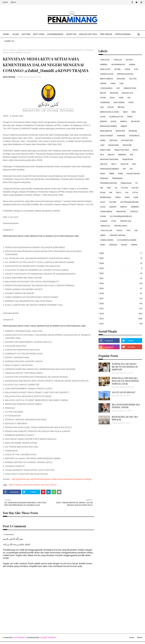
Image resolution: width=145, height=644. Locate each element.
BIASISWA (121, 79)
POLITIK (124, 188)
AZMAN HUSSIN (107, 74)
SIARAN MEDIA (106, 212)
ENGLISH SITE (128, 93)
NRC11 (114, 164)
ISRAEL (130, 117)
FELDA (112, 98)
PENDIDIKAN (117, 178)
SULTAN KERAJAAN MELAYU (121, 216)
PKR (102, 188)
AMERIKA (104, 64)
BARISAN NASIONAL (125, 74)
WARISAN (113, 245)
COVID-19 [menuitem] (9, 41)
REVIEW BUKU (106, 197)
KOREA (103, 140)
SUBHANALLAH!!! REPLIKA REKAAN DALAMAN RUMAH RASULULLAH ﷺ (125, 381)
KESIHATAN (120, 131)
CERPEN (103, 83)
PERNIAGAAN (126, 183)
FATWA (103, 98)
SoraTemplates (19, 637)
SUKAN (103, 216)
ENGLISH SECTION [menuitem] (88, 34)
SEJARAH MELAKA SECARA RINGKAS (125, 418)
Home (5, 2)
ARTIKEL (118, 69)
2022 (121, 273)
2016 (121, 303)
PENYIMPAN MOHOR (108, 183)
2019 (121, 288)
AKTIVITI (129, 60)
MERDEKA (122, 155)
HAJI (102, 107)
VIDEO (103, 245)
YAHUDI (124, 245)
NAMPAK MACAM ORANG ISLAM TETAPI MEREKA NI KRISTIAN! (125, 367)
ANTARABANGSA (118, 64)
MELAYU (111, 155)
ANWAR (132, 64)
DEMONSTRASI (130, 88)
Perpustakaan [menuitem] (123, 34)
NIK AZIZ (104, 164)
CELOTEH (133, 79)
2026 (121, 253)
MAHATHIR (127, 145)
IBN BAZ (121, 107)
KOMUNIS (121, 136)
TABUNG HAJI (126, 221)
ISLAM (103, 117)
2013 (121, 319)
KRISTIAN (45, 485)
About (13, 2)
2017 (121, 298)
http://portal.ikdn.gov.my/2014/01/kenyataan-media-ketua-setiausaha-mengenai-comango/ (52, 479)
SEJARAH (113, 207)
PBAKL (103, 174)
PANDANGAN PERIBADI (110, 169)
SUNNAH (104, 221)
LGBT (102, 145)
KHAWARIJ (133, 131)
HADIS (131, 102)
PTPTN (135, 193)
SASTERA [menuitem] (26, 34)
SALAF (103, 202)
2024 (121, 263)
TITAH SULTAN (106, 231)
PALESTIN (125, 164)
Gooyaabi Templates (48, 637)
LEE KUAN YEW (127, 140)
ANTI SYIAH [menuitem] (39, 34)
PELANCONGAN (133, 174)
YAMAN (134, 245)
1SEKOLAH (118, 60)
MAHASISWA (114, 145)
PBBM (112, 174)
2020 (121, 283)
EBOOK (103, 93)
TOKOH (119, 231)
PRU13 (119, 193)
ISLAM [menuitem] (16, 34)
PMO (109, 188)
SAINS (127, 197)
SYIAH (114, 221)
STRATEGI (134, 212)
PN (116, 188)
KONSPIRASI (134, 136)
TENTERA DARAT (121, 226)
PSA (127, 193)
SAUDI (103, 207)
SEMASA (13, 50)
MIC (132, 155)
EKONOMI (114, 93)
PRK (111, 193)
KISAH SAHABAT (107, 136)
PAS (131, 169)
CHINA (113, 83)
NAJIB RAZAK (128, 159)
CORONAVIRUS (106, 88)
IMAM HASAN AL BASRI (110, 112)
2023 (121, 268)
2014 (121, 314)
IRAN (134, 112)
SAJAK (136, 197)
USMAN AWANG (107, 240)
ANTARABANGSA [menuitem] (55, 34)
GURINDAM (105, 102)
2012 (121, 324)
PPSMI (103, 193)
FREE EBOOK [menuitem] (106, 34)
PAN (134, 164)
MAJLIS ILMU (105, 150)
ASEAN (127, 69)
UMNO (103, 235)
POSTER (135, 188)
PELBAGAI (104, 178)
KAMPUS (124, 121)
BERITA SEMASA (15, 485)
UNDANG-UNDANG (118, 235)
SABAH (118, 197)
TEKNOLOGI (105, 226)
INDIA (125, 112)
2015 (121, 308)
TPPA (128, 231)
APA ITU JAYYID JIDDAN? (124, 392)
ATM (136, 69)
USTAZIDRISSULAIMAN (127, 240)
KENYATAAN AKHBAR (31, 485)
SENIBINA (135, 207)
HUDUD (111, 107)
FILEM (121, 98)
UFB (136, 231)
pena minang (9, 77)
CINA (121, 83)
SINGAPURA (121, 212)
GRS (129, 98)
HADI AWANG (119, 102)
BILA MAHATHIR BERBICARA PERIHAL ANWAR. (126, 406)
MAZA (135, 150)
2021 (121, 278)
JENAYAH (103, 121)
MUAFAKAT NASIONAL (109, 159)
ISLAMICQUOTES (116, 117)
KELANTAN (135, 121)
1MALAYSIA (105, 60)
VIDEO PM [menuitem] (71, 34)
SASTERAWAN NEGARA (130, 202)
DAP (118, 88)
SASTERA (113, 202)
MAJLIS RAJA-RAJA (122, 150)
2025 (121, 258)
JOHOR (113, 121)
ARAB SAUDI (105, 69)
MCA (102, 155)
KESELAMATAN (106, 131)
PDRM (120, 174)
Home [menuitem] (6, 34)
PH (136, 183)
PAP (124, 169)
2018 (121, 293)
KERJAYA (124, 126)
